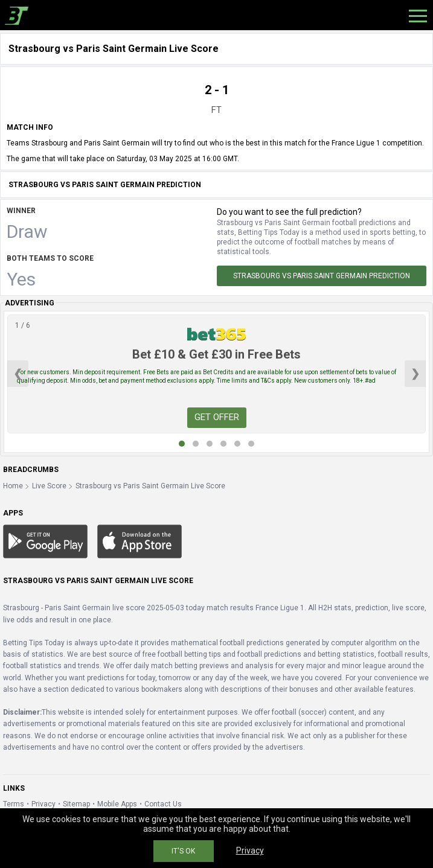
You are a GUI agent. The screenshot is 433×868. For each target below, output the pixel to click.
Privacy (43, 804)
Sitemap (76, 804)
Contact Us (163, 804)
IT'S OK (183, 851)
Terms (14, 804)
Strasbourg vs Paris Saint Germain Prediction (322, 276)
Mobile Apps (117, 804)
